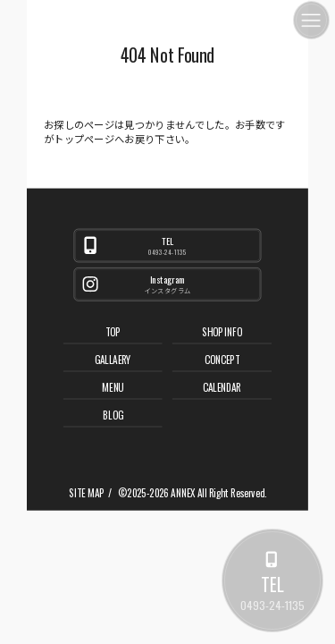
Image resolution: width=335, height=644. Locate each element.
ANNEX (183, 493)
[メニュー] (311, 20)
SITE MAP (86, 493)
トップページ (84, 139)
